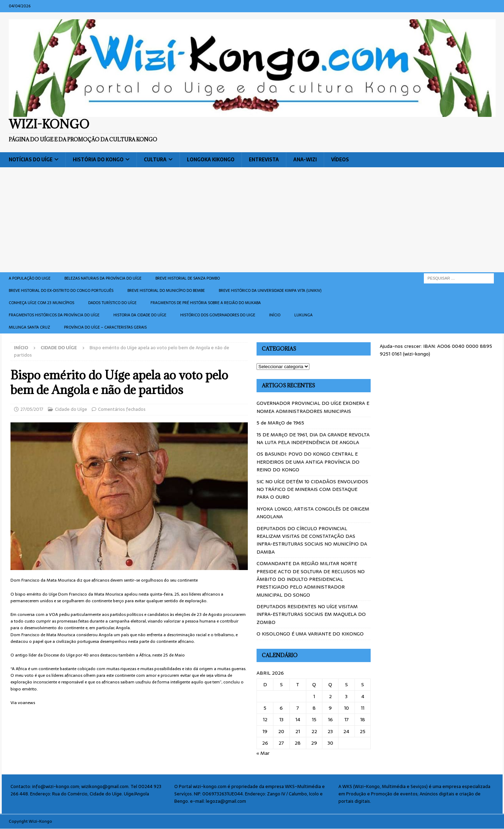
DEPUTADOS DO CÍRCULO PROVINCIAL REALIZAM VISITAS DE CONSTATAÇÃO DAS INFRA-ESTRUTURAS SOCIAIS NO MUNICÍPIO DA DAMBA (312, 540)
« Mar (263, 753)
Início (275, 315)
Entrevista (264, 160)
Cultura (155, 160)
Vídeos (340, 160)
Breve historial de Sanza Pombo (188, 278)
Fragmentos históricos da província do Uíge (54, 315)
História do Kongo (98, 160)
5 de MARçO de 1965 (280, 423)
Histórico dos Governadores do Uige (218, 315)
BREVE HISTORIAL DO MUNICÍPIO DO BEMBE (166, 290)
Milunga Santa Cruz (29, 327)
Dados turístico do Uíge (112, 303)
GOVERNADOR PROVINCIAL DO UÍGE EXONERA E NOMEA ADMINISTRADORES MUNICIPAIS (313, 407)
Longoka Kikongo (211, 160)
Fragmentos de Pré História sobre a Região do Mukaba (206, 303)
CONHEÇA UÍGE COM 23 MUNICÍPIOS (41, 303)
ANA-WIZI (305, 160)
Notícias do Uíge (31, 160)
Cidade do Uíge (71, 409)
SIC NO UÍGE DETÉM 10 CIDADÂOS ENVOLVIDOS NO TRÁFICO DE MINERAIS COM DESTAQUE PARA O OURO (312, 489)
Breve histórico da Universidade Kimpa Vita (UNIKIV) (270, 290)
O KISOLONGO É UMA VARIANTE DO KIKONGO (310, 634)
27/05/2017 (32, 409)
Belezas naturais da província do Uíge (103, 278)
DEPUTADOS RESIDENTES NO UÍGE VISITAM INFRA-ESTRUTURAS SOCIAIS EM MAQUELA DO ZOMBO (311, 614)
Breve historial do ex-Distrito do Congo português (61, 290)
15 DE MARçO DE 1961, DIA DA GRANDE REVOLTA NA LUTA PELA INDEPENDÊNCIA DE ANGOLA (313, 438)
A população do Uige (30, 278)
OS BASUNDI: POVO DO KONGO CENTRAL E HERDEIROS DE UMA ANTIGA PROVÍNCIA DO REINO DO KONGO (308, 462)
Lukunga (303, 315)
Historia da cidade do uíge (140, 315)
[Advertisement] (252, 220)
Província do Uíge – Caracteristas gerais (105, 327)
